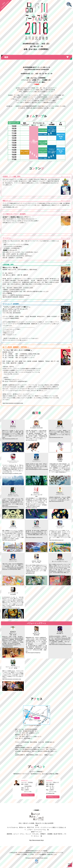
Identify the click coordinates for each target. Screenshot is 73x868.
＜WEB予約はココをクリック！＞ (12, 380)
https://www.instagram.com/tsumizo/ (34, 537)
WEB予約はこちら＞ (28, 795)
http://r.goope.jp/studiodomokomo (10, 507)
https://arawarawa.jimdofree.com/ (10, 439)
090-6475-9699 (11, 297)
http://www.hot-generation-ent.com (57, 575)
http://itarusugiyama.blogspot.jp (33, 653)
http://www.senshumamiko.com (56, 501)
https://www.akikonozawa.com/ (56, 540)
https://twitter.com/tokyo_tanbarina (10, 648)
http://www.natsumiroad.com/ (9, 540)
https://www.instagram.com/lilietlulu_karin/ (12, 473)
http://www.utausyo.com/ (31, 440)
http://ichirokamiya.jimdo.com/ (56, 437)
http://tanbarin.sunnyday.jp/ (23, 295)
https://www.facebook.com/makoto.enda (13, 403)
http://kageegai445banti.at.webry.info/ (11, 608)
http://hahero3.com (30, 573)
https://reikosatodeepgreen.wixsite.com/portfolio (37, 469)
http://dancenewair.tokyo (36, 840)
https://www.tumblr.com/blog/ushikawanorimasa (60, 644)
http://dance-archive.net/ (31, 508)
